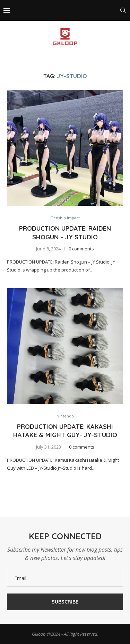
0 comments (81, 249)
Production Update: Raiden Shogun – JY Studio (65, 233)
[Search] (123, 10)
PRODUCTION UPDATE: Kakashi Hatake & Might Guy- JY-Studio (65, 431)
